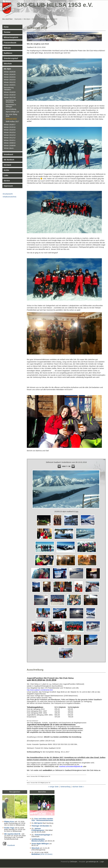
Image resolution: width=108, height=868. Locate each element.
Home (6, 27)
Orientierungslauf (11, 58)
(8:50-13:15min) (46, 854)
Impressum (8, 186)
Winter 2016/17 (10, 125)
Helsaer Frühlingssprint (38, 829)
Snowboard (8, 154)
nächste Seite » (78, 787)
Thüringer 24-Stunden (40, 826)
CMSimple (73, 862)
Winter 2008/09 (10, 145)
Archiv (6, 170)
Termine (7, 32)
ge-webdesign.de (92, 862)
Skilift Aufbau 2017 (12, 121)
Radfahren (8, 53)
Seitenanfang (65, 787)
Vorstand (7, 165)
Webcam (7, 48)
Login (102, 862)
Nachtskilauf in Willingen (11, 106)
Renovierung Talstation (9, 88)
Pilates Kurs (9, 822)
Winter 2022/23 (10, 80)
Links (6, 175)
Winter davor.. (9, 148)
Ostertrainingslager (43, 835)
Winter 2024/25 (10, 74)
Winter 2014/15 (10, 130)
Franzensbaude (10, 43)
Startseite (18, 19)
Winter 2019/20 (10, 92)
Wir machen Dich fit (12, 834)
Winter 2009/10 (10, 143)
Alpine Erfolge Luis (12, 112)
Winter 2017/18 (38, 19)
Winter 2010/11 (10, 140)
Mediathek (36, 854)
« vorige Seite (53, 787)
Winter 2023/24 (10, 77)
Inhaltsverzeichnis (9, 197)
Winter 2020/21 (10, 85)
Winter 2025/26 (10, 72)
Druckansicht (8, 194)
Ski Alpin (27, 19)
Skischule (8, 64)
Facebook (11, 845)
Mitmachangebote (11, 37)
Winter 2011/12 (10, 138)
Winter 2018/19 (10, 95)
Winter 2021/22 (10, 82)
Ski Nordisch (9, 160)
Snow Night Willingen (40, 844)
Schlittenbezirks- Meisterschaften (38, 840)
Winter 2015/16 (10, 127)
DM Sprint (38, 823)
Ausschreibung (11, 109)
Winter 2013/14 (10, 132)
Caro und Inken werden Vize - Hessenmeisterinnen (42, 819)
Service (7, 181)
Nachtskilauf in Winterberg (11, 101)
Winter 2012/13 (10, 135)
